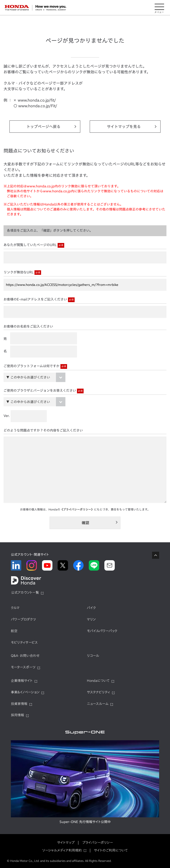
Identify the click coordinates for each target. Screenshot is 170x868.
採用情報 (17, 715)
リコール (93, 656)
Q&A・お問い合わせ (25, 656)
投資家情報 (19, 704)
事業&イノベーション (25, 692)
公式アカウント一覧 (25, 592)
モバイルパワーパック (102, 631)
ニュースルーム (98, 704)
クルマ (15, 608)
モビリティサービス (24, 642)
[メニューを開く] (159, 8)
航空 (14, 631)
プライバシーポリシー (98, 843)
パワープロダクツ (23, 619)
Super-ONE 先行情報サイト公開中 (85, 822)
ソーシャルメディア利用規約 (62, 850)
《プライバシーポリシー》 (77, 509)
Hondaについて (98, 681)
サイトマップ (66, 843)
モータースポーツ (23, 667)
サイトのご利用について (111, 850)
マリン (91, 619)
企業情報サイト (22, 681)
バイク (91, 608)
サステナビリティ (98, 692)
